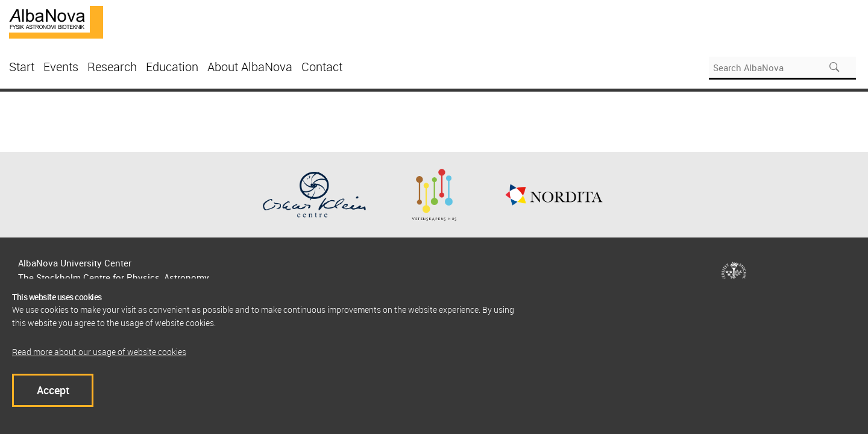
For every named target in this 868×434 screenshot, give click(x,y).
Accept (53, 390)
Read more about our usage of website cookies (99, 352)
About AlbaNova (250, 67)
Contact (322, 67)
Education (172, 67)
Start (22, 67)
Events (61, 67)
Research (112, 67)
